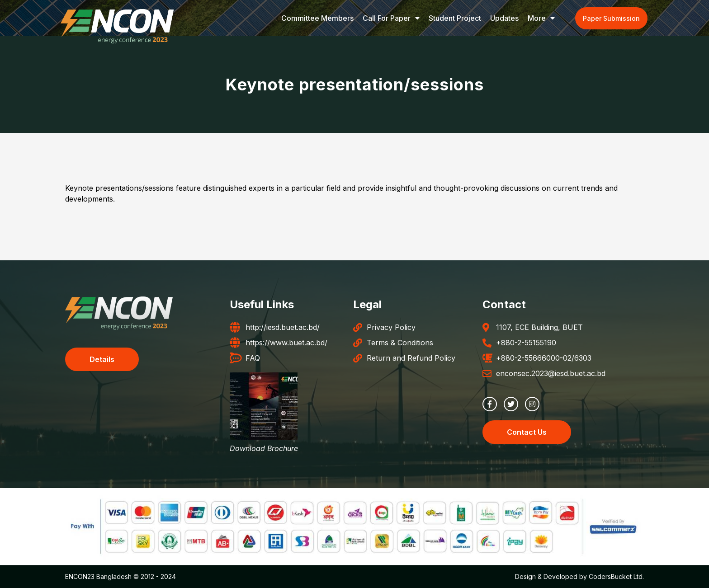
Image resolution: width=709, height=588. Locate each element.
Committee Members (317, 18)
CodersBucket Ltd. (616, 576)
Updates (504, 18)
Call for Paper (391, 18)
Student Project (455, 18)
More (541, 18)
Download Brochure (264, 448)
